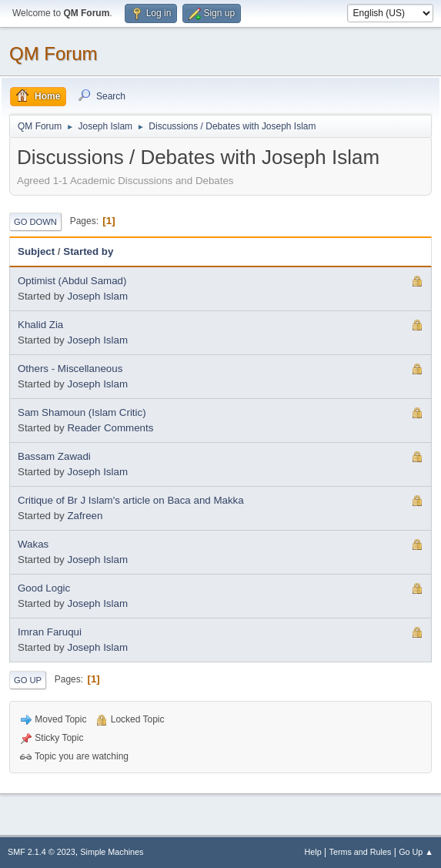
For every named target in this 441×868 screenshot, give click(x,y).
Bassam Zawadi (54, 456)
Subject (36, 251)
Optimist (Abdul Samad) (72, 281)
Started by (88, 251)
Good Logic (44, 588)
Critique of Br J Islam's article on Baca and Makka (131, 500)
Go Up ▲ (416, 852)
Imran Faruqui (50, 632)
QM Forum (53, 54)
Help (313, 852)
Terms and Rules (361, 852)
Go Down (35, 222)
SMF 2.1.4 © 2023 (42, 852)
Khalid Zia (40, 325)
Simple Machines (112, 852)
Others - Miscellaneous (70, 369)
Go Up (28, 680)
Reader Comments (110, 428)
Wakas (33, 544)
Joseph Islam (97, 296)
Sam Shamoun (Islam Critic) (82, 412)
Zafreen (85, 516)
